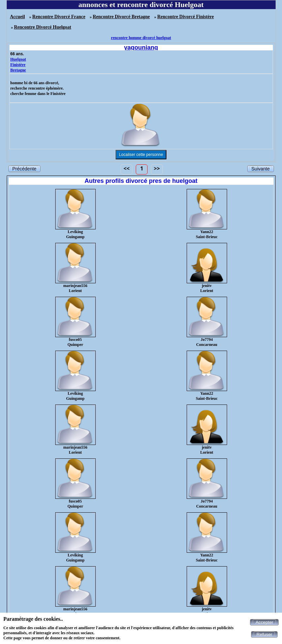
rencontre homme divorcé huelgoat (141, 38)
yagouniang (141, 47)
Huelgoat (18, 59)
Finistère (18, 65)
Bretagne (18, 70)
